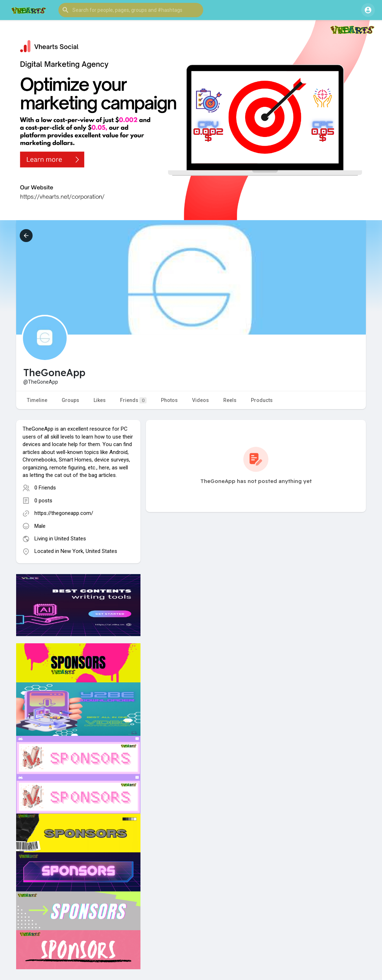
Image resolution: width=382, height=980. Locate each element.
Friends (133, 400)
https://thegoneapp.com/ (64, 513)
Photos (169, 400)
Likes (100, 400)
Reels (230, 400)
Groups (70, 400)
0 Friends (45, 488)
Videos (200, 400)
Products (262, 400)
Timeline (37, 400)
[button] (131, 10)
